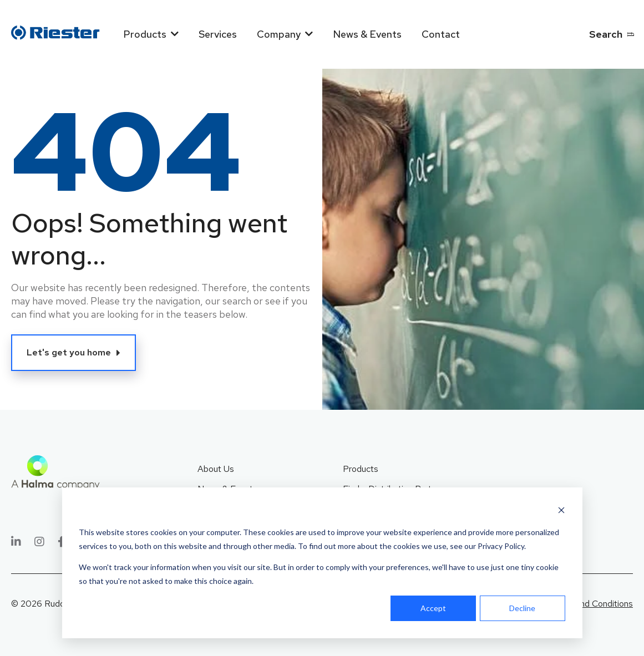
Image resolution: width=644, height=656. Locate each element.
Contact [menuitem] (441, 34)
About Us (216, 469)
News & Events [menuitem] (367, 34)
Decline (522, 608)
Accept (433, 608)
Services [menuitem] (218, 34)
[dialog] (322, 563)
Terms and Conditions (591, 604)
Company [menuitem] (279, 34)
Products (361, 469)
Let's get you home (69, 352)
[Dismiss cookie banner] (561, 512)
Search (606, 34)
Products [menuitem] (145, 34)
